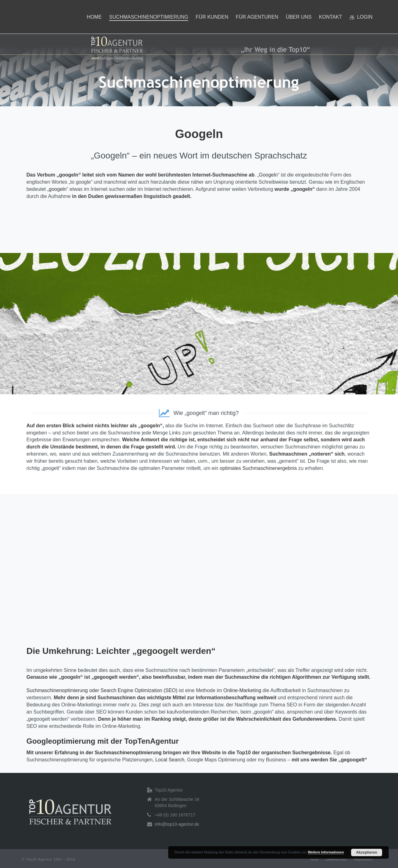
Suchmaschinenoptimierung (149, 17)
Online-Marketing (242, 690)
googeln (58, 189)
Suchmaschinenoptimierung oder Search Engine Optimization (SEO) (102, 690)
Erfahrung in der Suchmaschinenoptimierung (108, 753)
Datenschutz (336, 859)
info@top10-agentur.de (177, 824)
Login (361, 17)
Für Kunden (212, 17)
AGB (315, 859)
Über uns (299, 17)
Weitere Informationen (326, 852)
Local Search (170, 760)
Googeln (268, 175)
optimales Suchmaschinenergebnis (258, 468)
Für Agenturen (257, 17)
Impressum (363, 859)
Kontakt (331, 17)
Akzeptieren (367, 852)
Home (94, 17)
